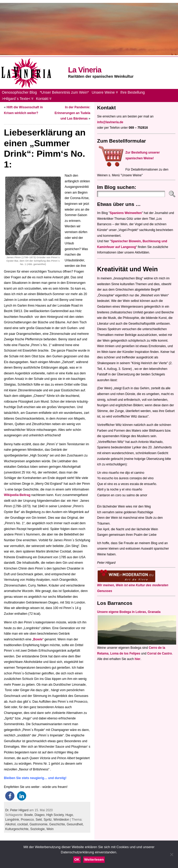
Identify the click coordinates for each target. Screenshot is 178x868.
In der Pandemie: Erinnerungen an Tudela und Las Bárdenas (73, 113)
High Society (55, 815)
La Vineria (85, 70)
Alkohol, (11, 824)
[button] (10, 796)
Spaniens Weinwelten (126, 213)
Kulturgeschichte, (18, 829)
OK (77, 859)
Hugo (69, 815)
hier (137, 659)
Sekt (39, 820)
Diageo (40, 815)
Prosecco (27, 820)
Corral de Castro (159, 653)
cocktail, (23, 824)
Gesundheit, (75, 824)
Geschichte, (58, 824)
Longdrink (12, 820)
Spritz (48, 820)
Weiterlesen (94, 859)
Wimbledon (61, 820)
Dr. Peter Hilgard (17, 810)
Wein (50, 829)
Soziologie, (38, 829)
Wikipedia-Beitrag (18, 495)
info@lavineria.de (110, 122)
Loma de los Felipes (125, 653)
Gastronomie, (39, 824)
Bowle (38, 639)
